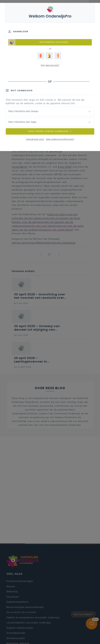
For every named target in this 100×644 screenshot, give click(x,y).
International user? (35, 139)
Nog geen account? (50, 65)
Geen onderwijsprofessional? (60, 139)
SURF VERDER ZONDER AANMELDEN (50, 131)
